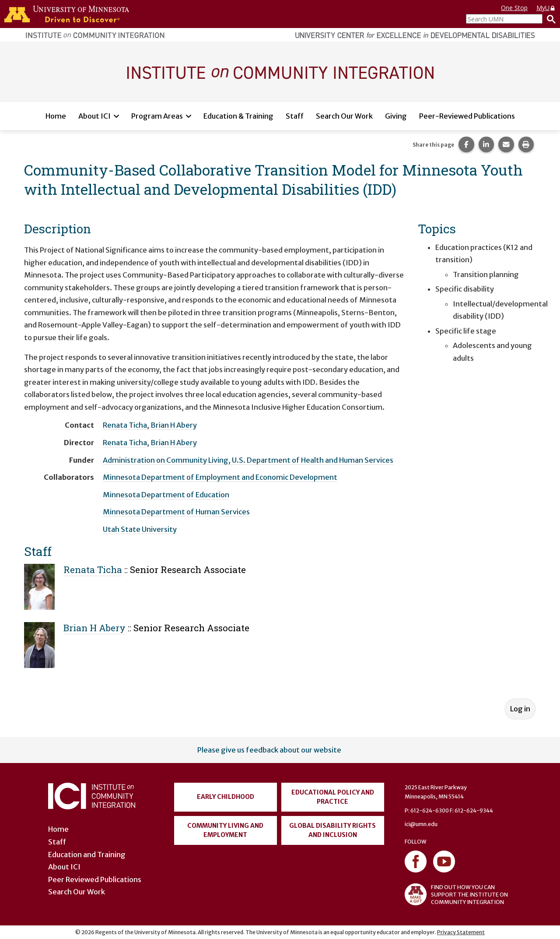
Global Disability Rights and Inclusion (332, 830)
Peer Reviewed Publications (95, 879)
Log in (520, 709)
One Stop (514, 8)
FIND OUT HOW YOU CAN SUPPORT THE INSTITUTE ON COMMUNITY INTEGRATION (456, 894)
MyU (546, 8)
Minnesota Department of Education (166, 495)
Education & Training (238, 116)
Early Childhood (226, 797)
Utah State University (140, 529)
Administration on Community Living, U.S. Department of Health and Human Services (248, 460)
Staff (295, 116)
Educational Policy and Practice (333, 797)
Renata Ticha (125, 425)
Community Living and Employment (225, 830)
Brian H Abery (174, 425)
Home (56, 116)
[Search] (549, 19)
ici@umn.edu (421, 824)
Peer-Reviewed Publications (467, 116)
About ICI (94, 116)
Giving (396, 116)
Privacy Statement (461, 932)
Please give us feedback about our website (269, 750)
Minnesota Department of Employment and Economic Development (220, 477)
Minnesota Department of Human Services (176, 512)
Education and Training (87, 855)
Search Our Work (344, 116)
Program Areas (157, 116)
